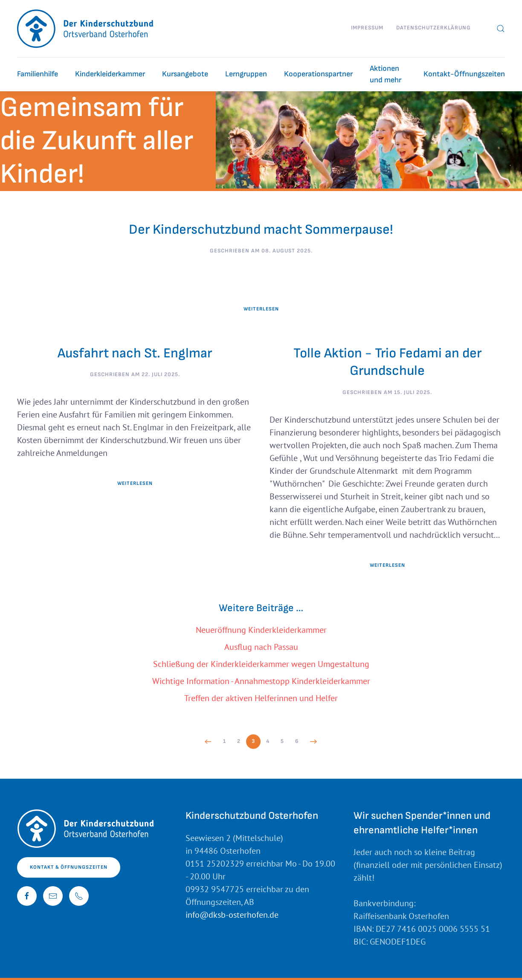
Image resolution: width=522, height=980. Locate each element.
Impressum (367, 28)
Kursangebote (185, 74)
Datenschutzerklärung (434, 28)
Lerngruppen (246, 74)
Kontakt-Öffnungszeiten (464, 74)
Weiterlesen (261, 309)
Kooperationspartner (318, 74)
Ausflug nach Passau (261, 647)
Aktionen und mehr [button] (386, 74)
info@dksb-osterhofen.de (232, 915)
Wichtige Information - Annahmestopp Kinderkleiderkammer (261, 681)
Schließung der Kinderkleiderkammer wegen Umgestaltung (261, 664)
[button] (501, 29)
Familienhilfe (38, 74)
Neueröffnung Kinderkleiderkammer (261, 630)
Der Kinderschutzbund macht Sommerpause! (261, 230)
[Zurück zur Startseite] (86, 29)
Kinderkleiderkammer (110, 74)
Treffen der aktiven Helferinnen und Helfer (261, 698)
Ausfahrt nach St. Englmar (135, 353)
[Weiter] (314, 742)
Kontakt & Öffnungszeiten (69, 867)
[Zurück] (208, 742)
